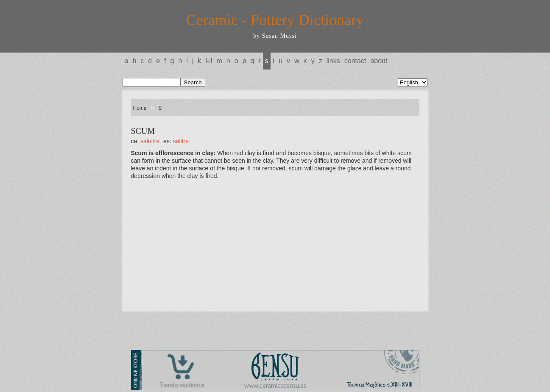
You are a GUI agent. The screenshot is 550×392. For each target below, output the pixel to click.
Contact (355, 61)
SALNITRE (150, 141)
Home (140, 108)
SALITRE (181, 141)
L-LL (209, 61)
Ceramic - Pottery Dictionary (275, 20)
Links (333, 61)
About (379, 61)
